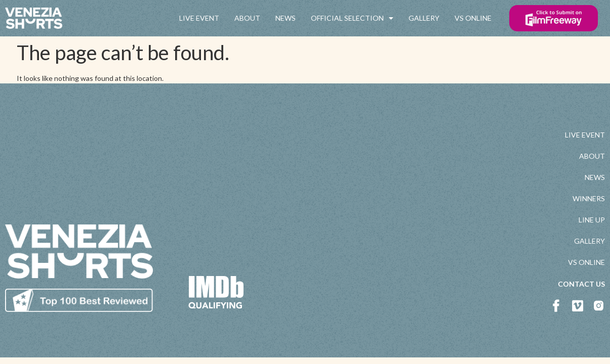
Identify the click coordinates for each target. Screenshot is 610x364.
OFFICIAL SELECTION (352, 18)
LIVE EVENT (199, 18)
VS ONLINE (473, 18)
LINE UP (592, 220)
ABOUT (247, 18)
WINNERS (589, 198)
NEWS (286, 18)
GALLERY (424, 18)
